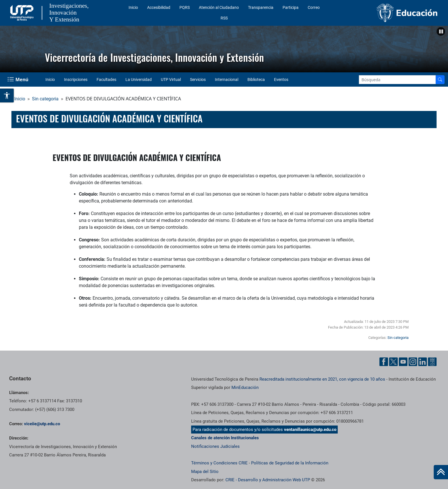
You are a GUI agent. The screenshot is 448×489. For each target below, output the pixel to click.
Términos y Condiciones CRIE (219, 463)
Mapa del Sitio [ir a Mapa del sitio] (205, 472)
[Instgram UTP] (413, 362)
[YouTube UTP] (403, 362)
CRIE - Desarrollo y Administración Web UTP (268, 480)
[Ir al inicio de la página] (441, 472)
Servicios (198, 79)
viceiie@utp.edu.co (42, 424)
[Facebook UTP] (384, 362)
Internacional (227, 79)
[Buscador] (440, 80)
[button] (441, 31)
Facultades (106, 79)
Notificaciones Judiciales (215, 446)
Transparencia (261, 7)
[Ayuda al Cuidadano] (432, 362)
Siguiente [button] (441, 48)
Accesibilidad (159, 7)
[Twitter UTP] (393, 362)
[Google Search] (397, 80)
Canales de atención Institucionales (225, 438)
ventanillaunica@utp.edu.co (310, 430)
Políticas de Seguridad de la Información (290, 463)
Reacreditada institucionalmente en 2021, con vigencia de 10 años (322, 379)
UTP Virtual (171, 79)
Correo (314, 7)
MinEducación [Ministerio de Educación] (245, 387)
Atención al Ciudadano (219, 7)
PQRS (185, 7)
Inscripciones (76, 79)
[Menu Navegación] (18, 79)
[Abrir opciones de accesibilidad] (7, 96)
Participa (291, 7)
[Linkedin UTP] (423, 362)
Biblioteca (256, 79)
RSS (224, 18)
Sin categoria (45, 99)
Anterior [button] (7, 48)
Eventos (281, 79)
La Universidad (139, 79)
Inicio (133, 7)
